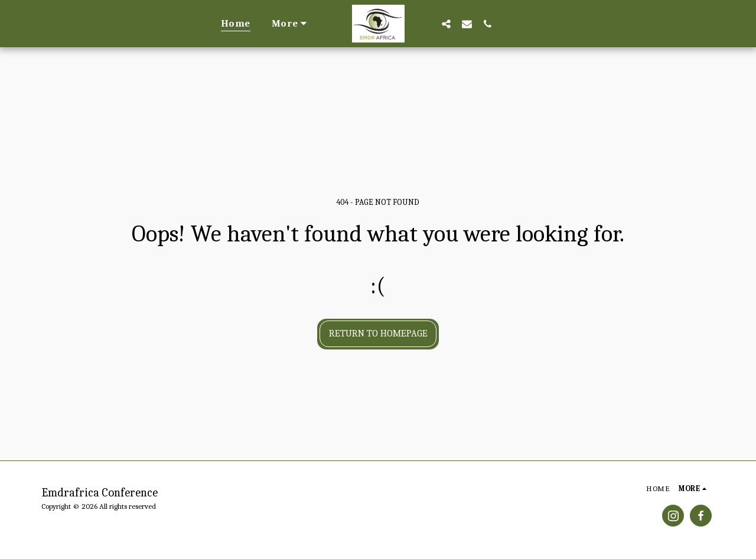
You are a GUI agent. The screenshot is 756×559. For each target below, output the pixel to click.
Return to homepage (378, 333)
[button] (447, 24)
